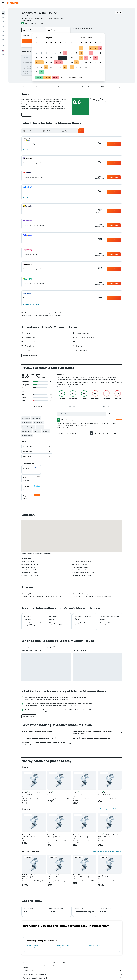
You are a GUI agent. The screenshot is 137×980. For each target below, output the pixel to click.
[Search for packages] (3, 22)
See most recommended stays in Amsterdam (108, 851)
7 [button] (60, 53)
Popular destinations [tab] (47, 933)
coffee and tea (27, 431)
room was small (27, 423)
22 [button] (65, 62)
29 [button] (65, 67)
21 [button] (60, 62)
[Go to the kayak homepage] (13, 3)
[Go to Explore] (3, 31)
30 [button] (37, 72)
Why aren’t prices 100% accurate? (73, 978)
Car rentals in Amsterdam (65, 945)
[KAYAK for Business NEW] (3, 40)
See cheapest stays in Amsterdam (111, 809)
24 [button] (41, 67)
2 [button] (37, 53)
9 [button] (37, 58)
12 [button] (51, 58)
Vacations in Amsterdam (95, 945)
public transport (27, 436)
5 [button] (51, 53)
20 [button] (56, 62)
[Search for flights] (3, 9)
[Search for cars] (3, 17)
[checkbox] (31, 470)
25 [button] (46, 67)
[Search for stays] (3, 13)
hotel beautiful (38, 423)
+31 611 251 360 (27, 21)
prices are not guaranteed (61, 965)
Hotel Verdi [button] (102, 793)
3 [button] (41, 53)
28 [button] (60, 67)
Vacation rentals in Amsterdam (66, 948)
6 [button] (56, 53)
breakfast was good (28, 427)
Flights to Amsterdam (32, 945)
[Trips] (3, 45)
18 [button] (46, 62)
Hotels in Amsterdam (32, 948)
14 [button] (60, 58)
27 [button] (56, 67)
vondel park (37, 431)
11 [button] (46, 58)
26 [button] (51, 67)
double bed (40, 427)
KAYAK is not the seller (73, 971)
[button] (3, 3)
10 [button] (41, 58)
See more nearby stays (115, 767)
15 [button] (65, 58)
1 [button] (65, 48)
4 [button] (46, 53)
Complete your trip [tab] (31, 933)
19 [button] (51, 62)
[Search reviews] (83, 414)
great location (36, 418)
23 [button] (37, 67)
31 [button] (41, 72)
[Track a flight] (3, 35)
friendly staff (26, 418)
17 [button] (41, 62)
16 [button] (37, 62)
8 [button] (65, 53)
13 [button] (56, 58)
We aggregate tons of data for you (73, 974)
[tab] (38, 407)
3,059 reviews (38, 23)
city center (46, 431)
